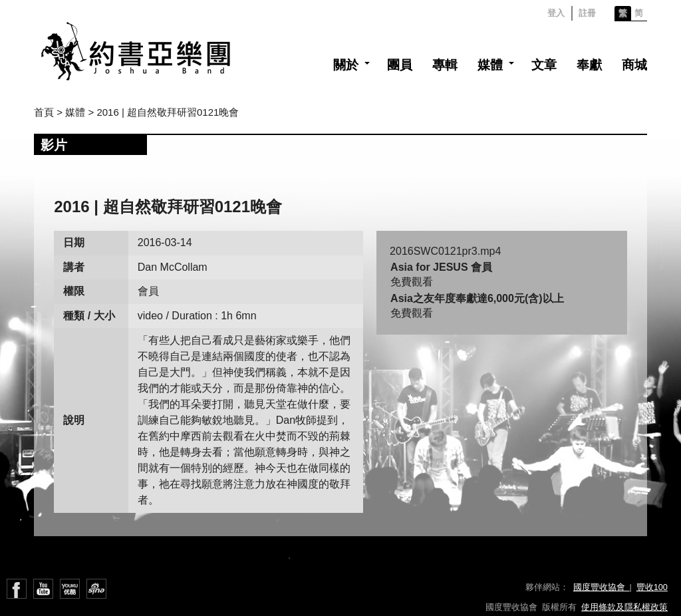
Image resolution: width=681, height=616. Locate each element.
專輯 (445, 65)
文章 (544, 65)
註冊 (587, 13)
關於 (346, 65)
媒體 (490, 65)
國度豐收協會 (602, 587)
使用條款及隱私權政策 (624, 607)
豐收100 (652, 587)
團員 (400, 65)
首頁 (44, 112)
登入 (556, 13)
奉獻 (589, 65)
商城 (634, 65)
